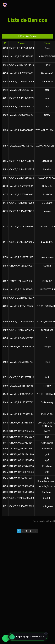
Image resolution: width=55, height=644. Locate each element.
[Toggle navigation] (49, 5)
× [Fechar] (46, 633)
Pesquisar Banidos (28, 36)
